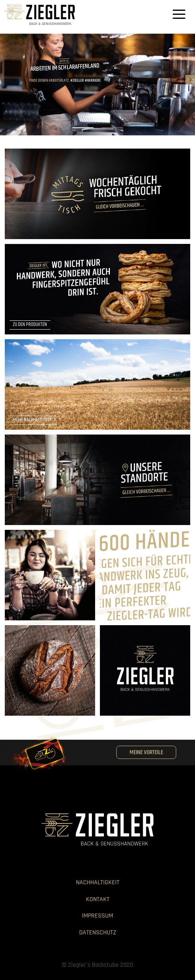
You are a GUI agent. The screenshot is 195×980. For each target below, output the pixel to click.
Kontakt (98, 899)
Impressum (97, 916)
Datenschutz (98, 933)
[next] (190, 80)
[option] (97, 85)
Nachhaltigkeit (98, 882)
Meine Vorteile (146, 752)
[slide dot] (83, 128)
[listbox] (97, 85)
